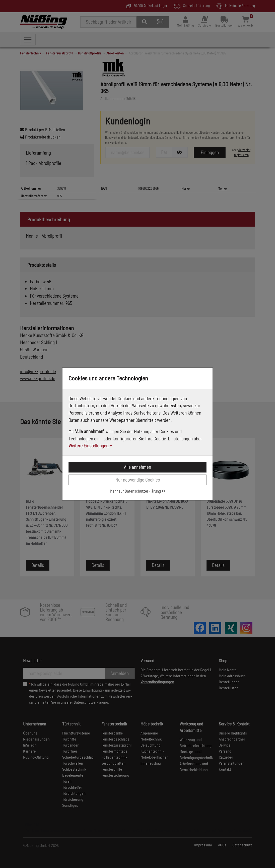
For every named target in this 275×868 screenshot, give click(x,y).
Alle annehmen (137, 467)
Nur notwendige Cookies (138, 480)
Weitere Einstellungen (90, 446)
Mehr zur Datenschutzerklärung (138, 491)
